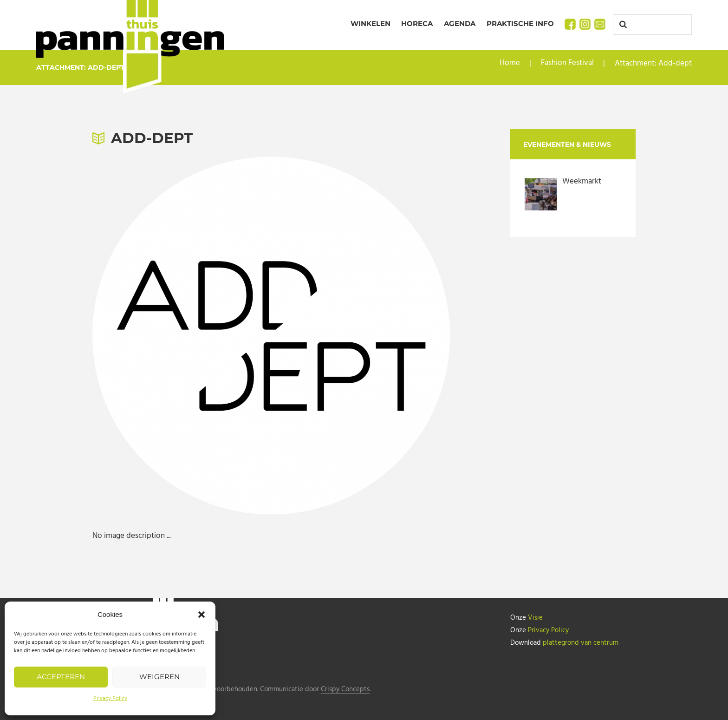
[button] (201, 615)
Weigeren (159, 677)
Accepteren (61, 677)
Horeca (417, 23)
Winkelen (370, 23)
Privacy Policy (110, 699)
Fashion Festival (567, 63)
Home (510, 63)
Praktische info (520, 23)
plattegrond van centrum (581, 642)
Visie (535, 618)
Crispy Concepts (345, 690)
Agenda (460, 23)
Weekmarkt (582, 181)
